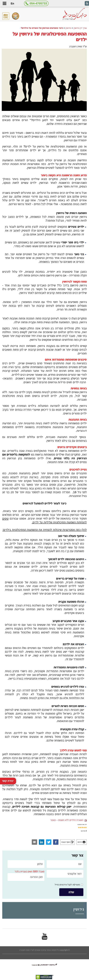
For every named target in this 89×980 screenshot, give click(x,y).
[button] (4, 3)
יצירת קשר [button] (8, 734)
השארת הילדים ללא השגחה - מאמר (68, 820)
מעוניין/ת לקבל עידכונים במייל (67, 885)
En (12, 3)
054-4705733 (38, 3)
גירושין (68, 28)
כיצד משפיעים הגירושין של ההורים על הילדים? (42, 28)
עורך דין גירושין (80, 28)
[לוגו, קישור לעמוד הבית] (75, 14)
